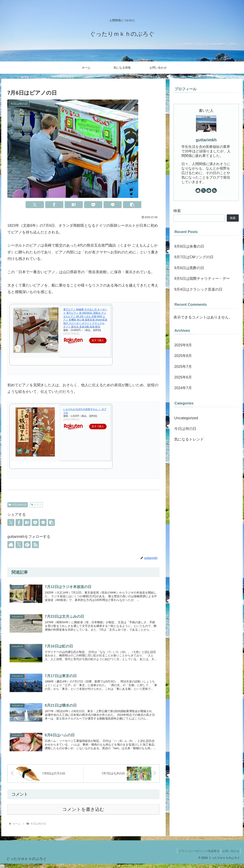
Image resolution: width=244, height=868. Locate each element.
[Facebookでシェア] (54, 205)
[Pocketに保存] (93, 205)
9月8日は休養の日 (189, 246)
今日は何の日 (18, 505)
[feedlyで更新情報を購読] (27, 545)
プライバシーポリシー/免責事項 (197, 855)
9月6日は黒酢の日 (189, 268)
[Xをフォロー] (19, 545)
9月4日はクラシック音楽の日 (198, 289)
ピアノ (36, 505)
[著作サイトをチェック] (11, 545)
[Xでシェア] (35, 205)
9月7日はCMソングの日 (194, 257)
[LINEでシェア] (113, 205)
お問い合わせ (230, 855)
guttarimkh (206, 140)
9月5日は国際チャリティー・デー (202, 279)
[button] (132, 205)
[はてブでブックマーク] (74, 205)
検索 (177, 211)
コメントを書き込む (83, 814)
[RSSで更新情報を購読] (35, 545)
